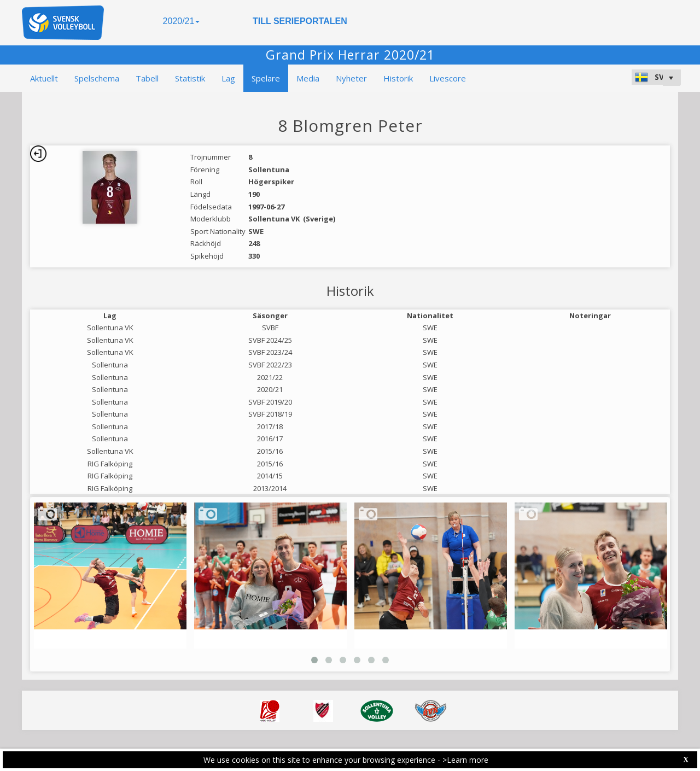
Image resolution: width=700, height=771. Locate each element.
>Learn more (465, 760)
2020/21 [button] (182, 21)
